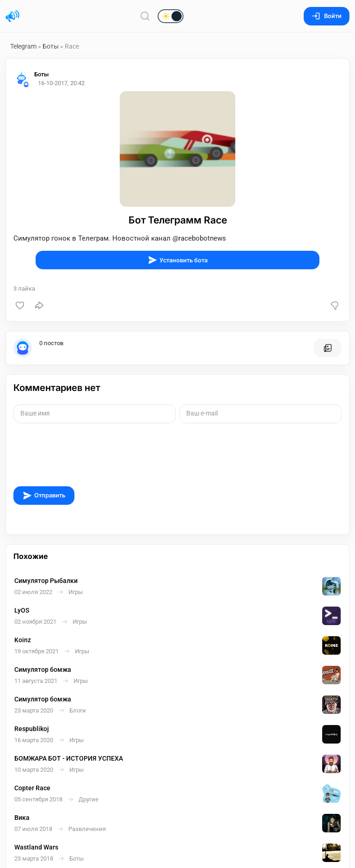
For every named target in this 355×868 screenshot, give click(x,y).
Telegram (23, 46)
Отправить (44, 496)
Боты (51, 46)
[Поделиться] (39, 305)
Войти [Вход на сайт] (327, 16)
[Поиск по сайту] (145, 16)
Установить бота (178, 260)
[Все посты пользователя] (328, 348)
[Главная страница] (12, 16)
